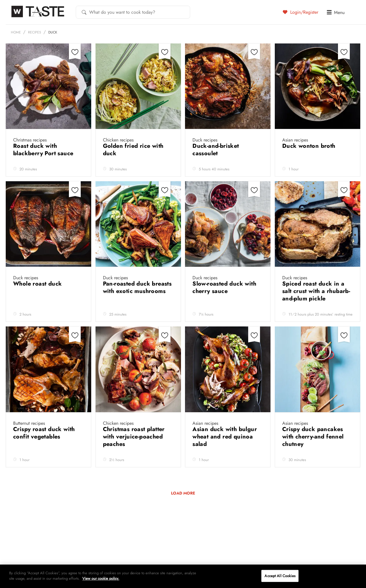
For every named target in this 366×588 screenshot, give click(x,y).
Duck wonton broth (310, 146)
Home (16, 32)
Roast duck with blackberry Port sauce (44, 150)
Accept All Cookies (280, 576)
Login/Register (301, 12)
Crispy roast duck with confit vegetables (44, 433)
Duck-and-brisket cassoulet (216, 150)
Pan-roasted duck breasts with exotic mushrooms (137, 287)
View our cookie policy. (101, 578)
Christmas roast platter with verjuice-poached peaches (134, 437)
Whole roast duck (38, 284)
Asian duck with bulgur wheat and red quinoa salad (225, 437)
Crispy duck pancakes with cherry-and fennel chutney (313, 437)
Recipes (35, 32)
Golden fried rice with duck (133, 150)
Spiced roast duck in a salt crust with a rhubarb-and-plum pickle (316, 291)
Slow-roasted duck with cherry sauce (224, 287)
